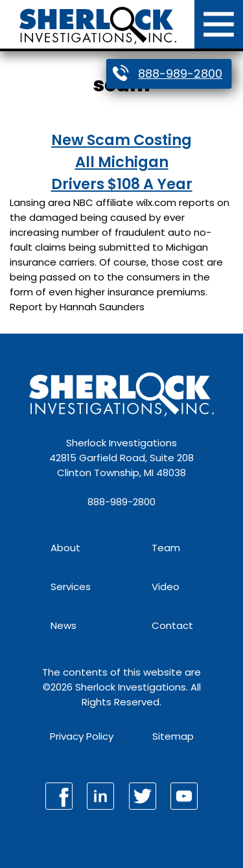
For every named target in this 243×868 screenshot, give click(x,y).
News (64, 625)
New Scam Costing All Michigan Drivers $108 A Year (122, 162)
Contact (172, 625)
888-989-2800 (180, 74)
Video (166, 587)
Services (71, 587)
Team (166, 548)
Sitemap (173, 736)
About (65, 548)
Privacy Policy (82, 736)
